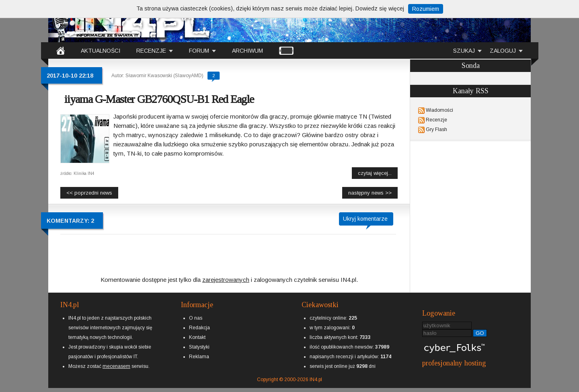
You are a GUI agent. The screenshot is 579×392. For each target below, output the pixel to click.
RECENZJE (151, 51)
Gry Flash (436, 129)
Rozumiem (426, 9)
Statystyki (199, 347)
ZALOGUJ (503, 51)
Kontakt (197, 337)
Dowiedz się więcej (380, 8)
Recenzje (436, 120)
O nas (196, 318)
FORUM (199, 51)
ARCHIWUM (247, 51)
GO (480, 333)
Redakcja (199, 328)
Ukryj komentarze (365, 219)
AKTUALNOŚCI (101, 51)
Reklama (199, 357)
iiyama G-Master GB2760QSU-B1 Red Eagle (159, 99)
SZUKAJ (464, 51)
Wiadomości (439, 110)
